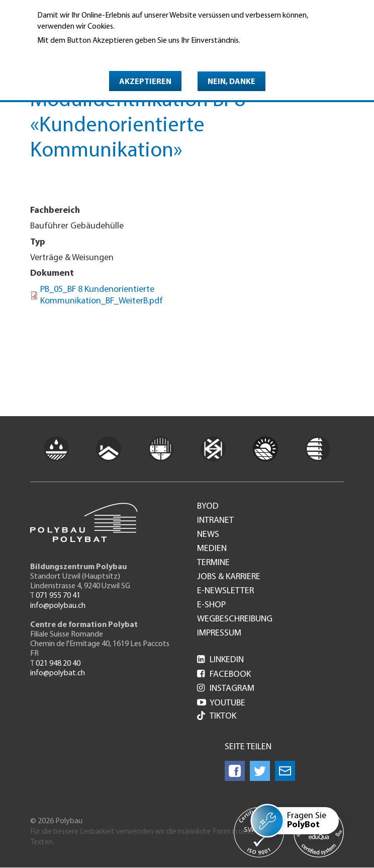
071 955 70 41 (58, 596)
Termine (213, 563)
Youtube (221, 703)
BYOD (208, 507)
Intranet (215, 521)
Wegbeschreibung (235, 619)
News (208, 535)
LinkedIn (220, 660)
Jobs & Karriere (229, 577)
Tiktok (217, 717)
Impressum (219, 634)
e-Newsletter (225, 591)
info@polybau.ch (58, 606)
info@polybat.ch (58, 673)
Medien (212, 549)
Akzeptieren (145, 82)
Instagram (226, 689)
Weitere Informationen (81, 55)
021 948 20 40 (58, 664)
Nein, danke (231, 82)
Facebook (224, 675)
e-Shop (211, 605)
